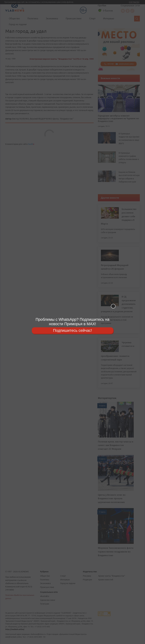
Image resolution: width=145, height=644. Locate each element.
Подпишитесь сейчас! (73, 330)
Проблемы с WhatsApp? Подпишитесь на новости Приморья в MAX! (72, 322)
